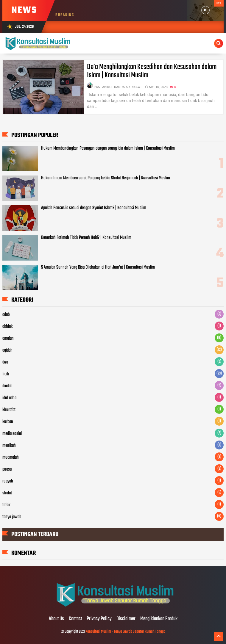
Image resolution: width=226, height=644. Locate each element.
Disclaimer (126, 619)
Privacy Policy (99, 619)
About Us (56, 619)
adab (6, 315)
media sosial (12, 434)
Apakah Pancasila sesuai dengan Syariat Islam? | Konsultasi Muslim (94, 208)
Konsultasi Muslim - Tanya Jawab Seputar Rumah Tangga (126, 632)
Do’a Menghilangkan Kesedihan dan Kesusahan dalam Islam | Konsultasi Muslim (152, 71)
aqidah (7, 350)
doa (5, 362)
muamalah (11, 457)
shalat (7, 493)
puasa (7, 469)
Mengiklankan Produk (159, 619)
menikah (9, 446)
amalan (8, 339)
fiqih (6, 374)
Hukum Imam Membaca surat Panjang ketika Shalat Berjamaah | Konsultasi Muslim (106, 178)
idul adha (9, 398)
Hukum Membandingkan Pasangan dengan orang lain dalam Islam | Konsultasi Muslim (108, 148)
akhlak (7, 327)
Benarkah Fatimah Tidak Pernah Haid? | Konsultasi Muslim (86, 238)
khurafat (9, 410)
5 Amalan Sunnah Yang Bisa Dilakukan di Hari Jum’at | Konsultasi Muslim (98, 267)
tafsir (6, 505)
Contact (75, 619)
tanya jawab (12, 517)
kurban (8, 422)
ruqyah (8, 481)
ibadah (7, 386)
